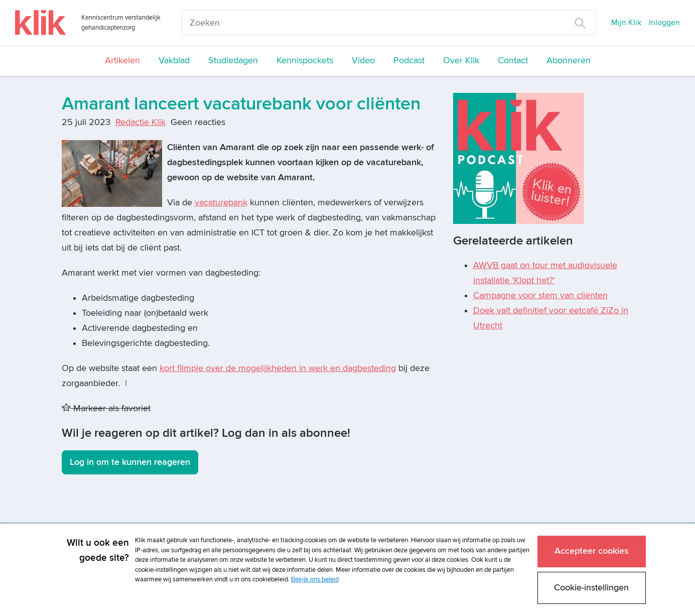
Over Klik (461, 60)
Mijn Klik (626, 23)
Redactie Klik (141, 122)
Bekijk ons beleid (315, 579)
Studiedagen (233, 60)
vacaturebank (221, 203)
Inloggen (664, 23)
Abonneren (569, 60)
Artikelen (122, 60)
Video (363, 60)
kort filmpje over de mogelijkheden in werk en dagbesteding (278, 368)
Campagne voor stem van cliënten (540, 295)
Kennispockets (305, 60)
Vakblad (174, 60)
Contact (513, 60)
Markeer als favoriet (106, 408)
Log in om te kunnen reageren (130, 462)
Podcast (409, 60)
